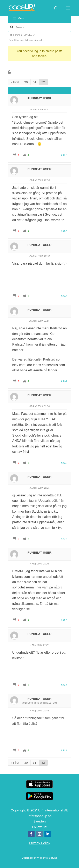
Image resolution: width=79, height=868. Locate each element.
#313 (64, 296)
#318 (64, 685)
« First (15, 82)
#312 (64, 231)
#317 (64, 620)
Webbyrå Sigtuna (47, 858)
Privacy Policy (40, 843)
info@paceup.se (40, 816)
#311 (64, 155)
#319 (64, 750)
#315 (64, 463)
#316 (64, 539)
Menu (19, 18)
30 (26, 82)
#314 (64, 381)
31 (35, 82)
